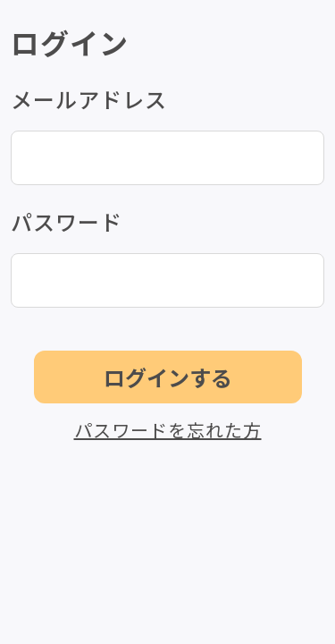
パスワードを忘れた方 (168, 430)
